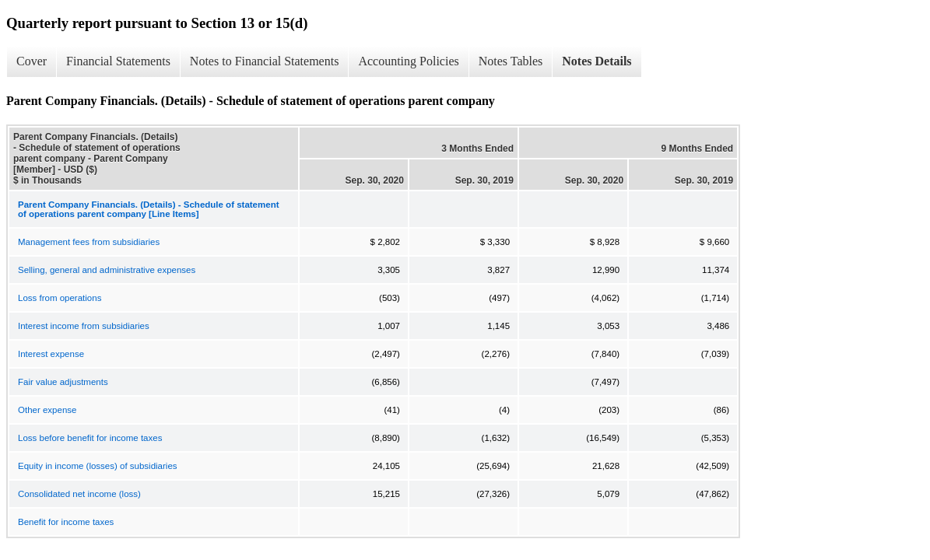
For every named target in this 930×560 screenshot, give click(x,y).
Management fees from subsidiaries (89, 242)
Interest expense (51, 354)
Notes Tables (511, 61)
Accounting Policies (408, 61)
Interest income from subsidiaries (84, 326)
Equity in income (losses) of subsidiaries (98, 466)
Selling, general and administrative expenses (107, 270)
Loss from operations (60, 298)
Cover (32, 61)
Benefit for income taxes (66, 522)
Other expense (47, 410)
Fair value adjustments (63, 382)
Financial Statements (118, 61)
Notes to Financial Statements (265, 61)
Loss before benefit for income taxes (90, 438)
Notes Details (597, 61)
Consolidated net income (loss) (79, 494)
